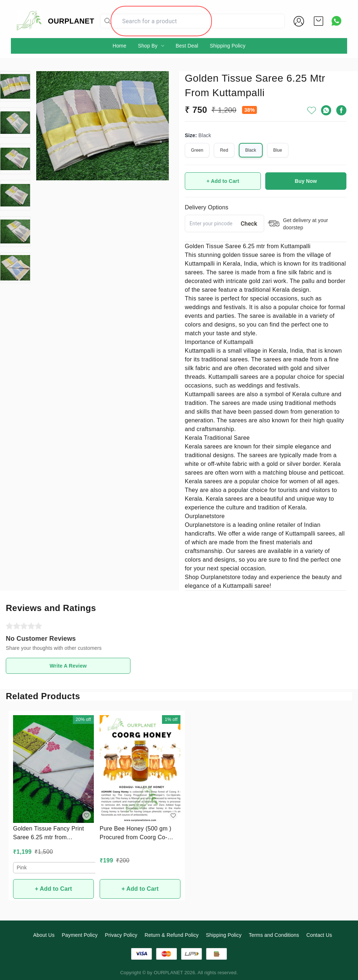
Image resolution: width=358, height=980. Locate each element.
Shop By (148, 46)
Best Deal (187, 46)
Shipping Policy (228, 46)
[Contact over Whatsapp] (336, 21)
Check (249, 224)
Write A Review (68, 666)
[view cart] (319, 21)
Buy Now (306, 181)
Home (120, 46)
